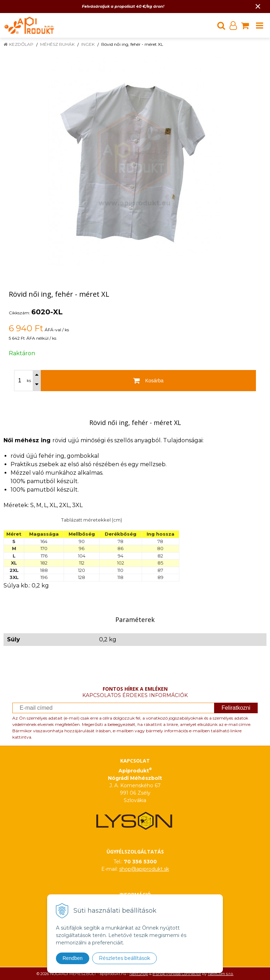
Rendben (73, 958)
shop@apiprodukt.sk (144, 869)
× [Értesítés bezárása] (258, 6)
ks (29, 381)
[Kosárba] (148, 381)
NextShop (139, 974)
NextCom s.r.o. (221, 974)
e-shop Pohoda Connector (177, 974)
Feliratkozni (236, 708)
